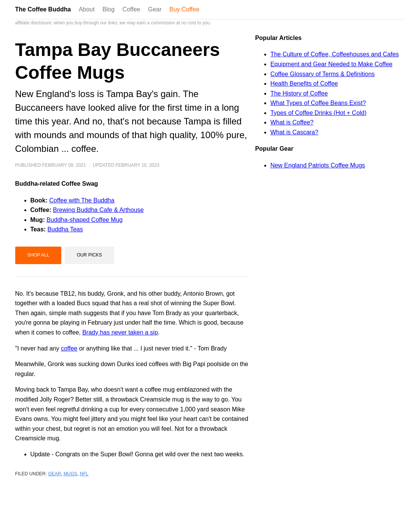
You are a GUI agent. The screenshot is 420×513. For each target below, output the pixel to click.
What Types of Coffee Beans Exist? (318, 103)
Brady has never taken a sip (120, 332)
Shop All (38, 255)
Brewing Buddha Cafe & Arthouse (98, 210)
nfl (84, 474)
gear (54, 474)
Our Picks (89, 255)
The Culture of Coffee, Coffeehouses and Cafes (335, 54)
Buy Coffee (184, 9)
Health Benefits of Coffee (304, 84)
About (87, 9)
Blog (109, 9)
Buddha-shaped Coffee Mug (85, 220)
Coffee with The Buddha (82, 200)
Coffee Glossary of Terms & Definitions (323, 74)
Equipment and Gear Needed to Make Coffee (331, 64)
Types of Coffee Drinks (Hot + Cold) (319, 113)
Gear (155, 9)
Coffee (131, 9)
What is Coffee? (292, 122)
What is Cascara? (294, 132)
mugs (70, 474)
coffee (69, 348)
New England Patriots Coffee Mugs (318, 165)
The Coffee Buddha (43, 9)
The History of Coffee (299, 93)
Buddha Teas (65, 229)
